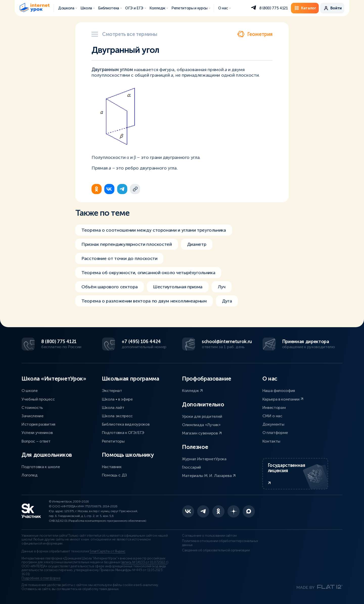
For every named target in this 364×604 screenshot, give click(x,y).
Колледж (192, 391)
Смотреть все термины (124, 34)
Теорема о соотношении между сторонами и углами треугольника (154, 233)
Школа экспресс (117, 416)
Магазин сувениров (202, 433)
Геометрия (255, 34)
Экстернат (112, 391)
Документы (273, 424)
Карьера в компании (283, 399)
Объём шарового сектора (110, 290)
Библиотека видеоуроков (126, 424)
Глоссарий (191, 467)
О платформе (275, 433)
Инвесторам (274, 408)
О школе (30, 391)
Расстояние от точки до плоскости (119, 262)
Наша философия (279, 391)
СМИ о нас (272, 416)
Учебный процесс (38, 399)
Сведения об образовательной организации (216, 550)
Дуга (227, 304)
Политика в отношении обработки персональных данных (220, 543)
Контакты (271, 441)
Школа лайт (113, 408)
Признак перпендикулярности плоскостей (127, 247)
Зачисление (32, 416)
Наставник (112, 467)
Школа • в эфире (117, 399)
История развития (38, 424)
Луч (222, 290)
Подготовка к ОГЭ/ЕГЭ (123, 433)
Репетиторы (113, 441)
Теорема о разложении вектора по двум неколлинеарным (144, 304)
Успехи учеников (37, 433)
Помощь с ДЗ (114, 475)
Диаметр (197, 247)
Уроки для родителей (202, 416)
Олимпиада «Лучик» (201, 425)
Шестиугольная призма (178, 290)
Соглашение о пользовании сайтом (209, 536)
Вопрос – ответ (36, 441)
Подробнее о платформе (41, 578)
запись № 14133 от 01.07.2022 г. (144, 562)
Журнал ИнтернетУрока (204, 459)
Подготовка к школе (41, 467)
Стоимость (32, 408)
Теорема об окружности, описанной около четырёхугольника (148, 276)
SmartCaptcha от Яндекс (107, 551)
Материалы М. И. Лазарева (209, 476)
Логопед (30, 475)
